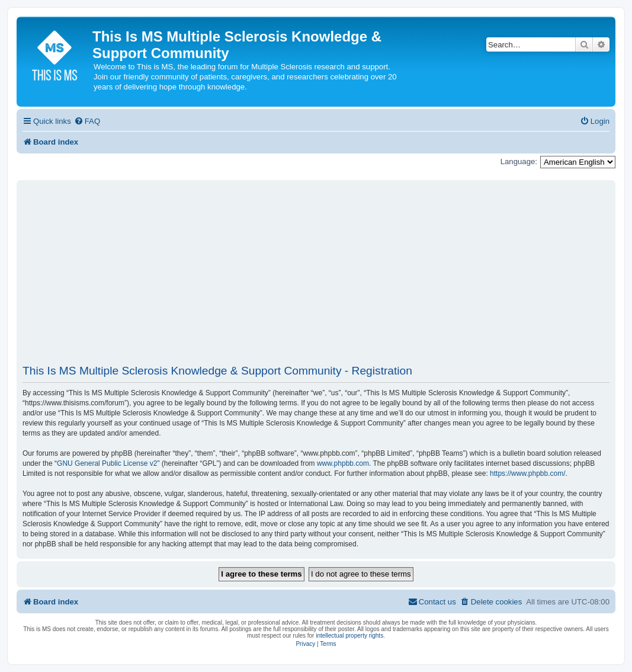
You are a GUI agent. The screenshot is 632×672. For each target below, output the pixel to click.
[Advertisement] (316, 277)
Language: (519, 161)
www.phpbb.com (343, 463)
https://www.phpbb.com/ (527, 473)
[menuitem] (87, 121)
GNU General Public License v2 (107, 463)
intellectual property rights (349, 636)
